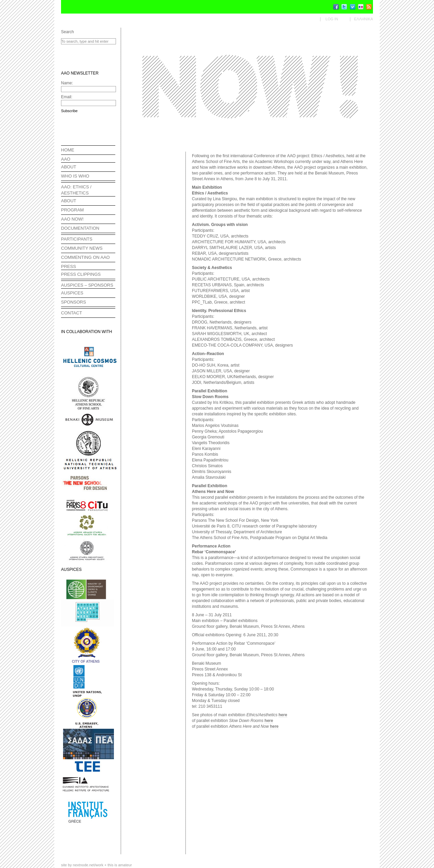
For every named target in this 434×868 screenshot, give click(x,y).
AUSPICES (72, 293)
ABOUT (69, 167)
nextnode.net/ (88, 865)
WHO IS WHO (75, 176)
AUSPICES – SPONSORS (87, 285)
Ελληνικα (363, 19)
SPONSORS (74, 302)
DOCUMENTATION (80, 228)
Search (67, 32)
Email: (67, 97)
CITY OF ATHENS (86, 662)
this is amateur (120, 865)
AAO (66, 159)
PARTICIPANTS (77, 239)
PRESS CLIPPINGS (81, 274)
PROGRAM (72, 210)
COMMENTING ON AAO (85, 257)
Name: (67, 83)
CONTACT (72, 313)
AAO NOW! (72, 219)
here (283, 715)
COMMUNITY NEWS (82, 248)
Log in (332, 19)
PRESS (68, 266)
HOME (68, 150)
